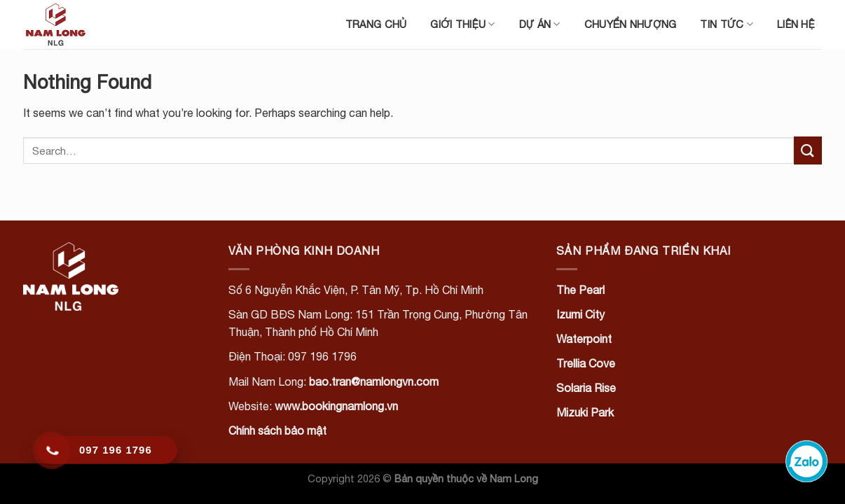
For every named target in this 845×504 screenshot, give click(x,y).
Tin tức (727, 24)
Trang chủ (376, 24)
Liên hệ (796, 24)
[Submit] (808, 150)
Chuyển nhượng (631, 24)
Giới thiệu (462, 24)
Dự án (540, 24)
